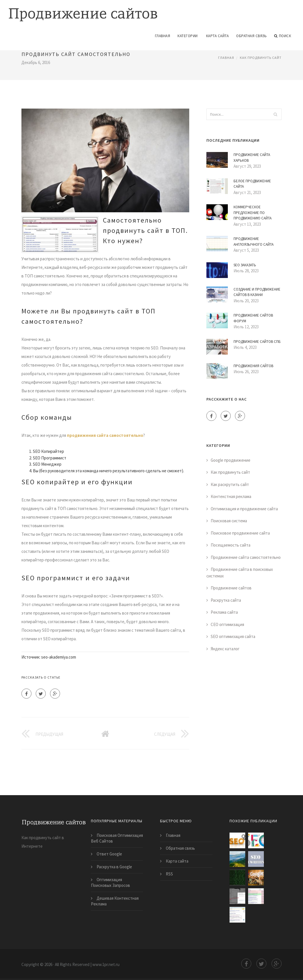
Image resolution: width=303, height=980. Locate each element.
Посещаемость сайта (231, 545)
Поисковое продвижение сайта (240, 532)
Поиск (283, 35)
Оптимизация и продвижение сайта (244, 508)
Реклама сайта (224, 612)
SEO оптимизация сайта (233, 636)
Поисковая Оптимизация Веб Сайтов (117, 838)
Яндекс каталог (225, 648)
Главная (163, 35)
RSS (169, 873)
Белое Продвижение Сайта (252, 183)
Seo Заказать (245, 264)
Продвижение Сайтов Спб (257, 341)
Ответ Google (109, 853)
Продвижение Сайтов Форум (253, 318)
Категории (188, 35)
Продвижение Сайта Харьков (252, 157)
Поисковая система (229, 520)
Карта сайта (218, 35)
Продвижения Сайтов (253, 365)
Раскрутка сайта (226, 600)
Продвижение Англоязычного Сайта (254, 241)
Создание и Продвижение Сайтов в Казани (257, 292)
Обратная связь (251, 35)
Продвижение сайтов (231, 588)
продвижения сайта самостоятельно (105, 435)
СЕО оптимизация (227, 624)
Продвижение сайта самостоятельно (246, 557)
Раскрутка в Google (114, 866)
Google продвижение (231, 460)
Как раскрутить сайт (230, 484)
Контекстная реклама (231, 496)
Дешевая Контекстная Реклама (115, 900)
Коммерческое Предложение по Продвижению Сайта (253, 212)
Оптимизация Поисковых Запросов (110, 882)
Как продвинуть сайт (261, 57)
